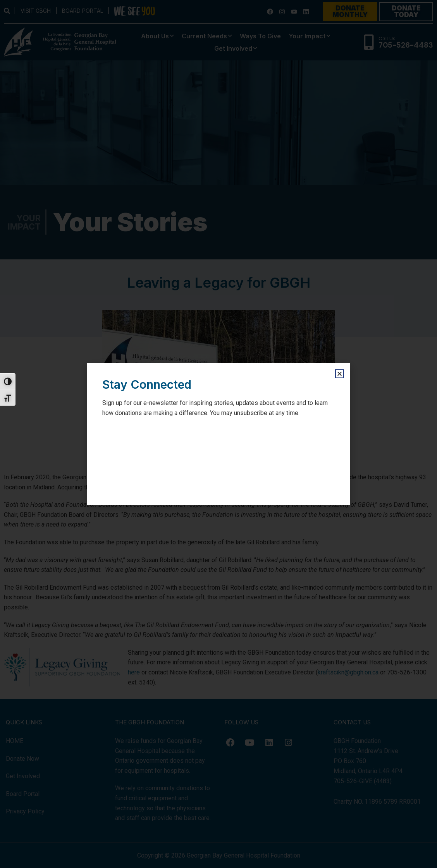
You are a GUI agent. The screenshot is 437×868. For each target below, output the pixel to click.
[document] (218, 434)
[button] (340, 374)
